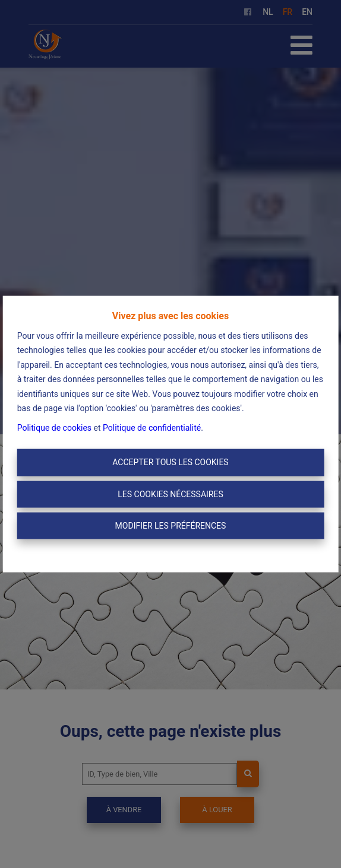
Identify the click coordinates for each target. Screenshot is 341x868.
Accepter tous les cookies (170, 462)
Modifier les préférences (171, 526)
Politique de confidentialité (152, 427)
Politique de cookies (54, 427)
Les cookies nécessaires (170, 494)
